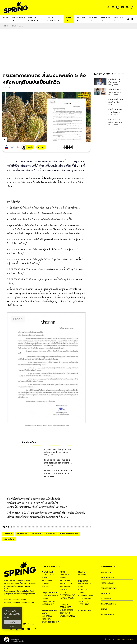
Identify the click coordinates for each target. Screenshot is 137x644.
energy (45, 598)
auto (44, 578)
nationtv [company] (106, 593)
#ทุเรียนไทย (22, 534)
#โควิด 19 (50, 534)
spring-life (65, 607)
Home (6, 26)
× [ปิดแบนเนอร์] (20, 609)
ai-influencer (85, 601)
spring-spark (85, 598)
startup (46, 584)
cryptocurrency (50, 622)
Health (82, 572)
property (46, 619)
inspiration (66, 613)
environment (48, 601)
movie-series (66, 610)
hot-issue (65, 575)
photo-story (67, 584)
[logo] (16, 7)
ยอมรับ (12, 622)
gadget (45, 586)
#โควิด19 (37, 534)
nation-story (67, 598)
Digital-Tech (47, 572)
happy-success (86, 584)
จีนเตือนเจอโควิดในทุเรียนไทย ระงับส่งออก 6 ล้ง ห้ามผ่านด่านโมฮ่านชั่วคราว (45, 208)
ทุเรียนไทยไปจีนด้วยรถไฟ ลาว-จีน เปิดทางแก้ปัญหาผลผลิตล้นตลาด (41, 213)
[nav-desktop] (6, 17)
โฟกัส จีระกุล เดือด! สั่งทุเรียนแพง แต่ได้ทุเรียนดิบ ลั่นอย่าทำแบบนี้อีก (41, 219)
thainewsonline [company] (109, 604)
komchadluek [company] (108, 583)
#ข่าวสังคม (9, 539)
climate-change (50, 595)
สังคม (21, 26)
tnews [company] (104, 609)
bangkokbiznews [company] (110, 588)
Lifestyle (64, 604)
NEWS (14, 26)
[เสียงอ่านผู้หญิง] (28, 147)
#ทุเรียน (8, 534)
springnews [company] (107, 599)
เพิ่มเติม (7, 617)
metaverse (47, 581)
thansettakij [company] (108, 614)
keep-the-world (87, 595)
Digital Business (49, 610)
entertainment (68, 595)
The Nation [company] (107, 572)
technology (48, 575)
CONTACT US (85, 610)
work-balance (67, 616)
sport (63, 578)
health (82, 575)
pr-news (64, 589)
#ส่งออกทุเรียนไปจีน (69, 534)
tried (81, 593)
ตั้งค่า (12, 627)
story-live (84, 604)
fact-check (66, 581)
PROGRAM (83, 581)
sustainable (48, 604)
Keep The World (49, 593)
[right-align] (127, 19)
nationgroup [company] (108, 578)
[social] (108, 7)
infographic (66, 586)
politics (64, 592)
